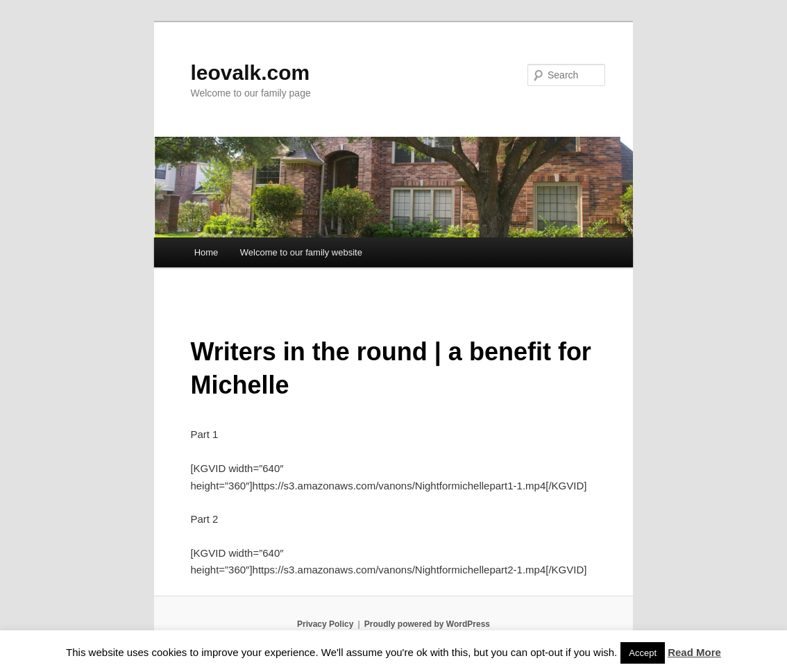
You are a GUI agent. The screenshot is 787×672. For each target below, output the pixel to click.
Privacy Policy (325, 624)
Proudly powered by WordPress (427, 624)
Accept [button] (643, 653)
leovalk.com (250, 73)
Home (206, 252)
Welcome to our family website (301, 252)
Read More (694, 652)
